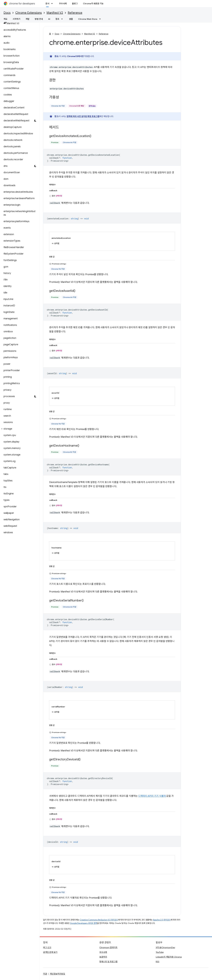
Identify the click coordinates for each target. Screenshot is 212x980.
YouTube (160, 952)
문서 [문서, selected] (47, 4)
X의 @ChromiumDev (165, 947)
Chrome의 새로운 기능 (93, 4)
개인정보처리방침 (57, 974)
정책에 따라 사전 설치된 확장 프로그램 (83, 116)
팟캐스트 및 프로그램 (108, 962)
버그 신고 (47, 947)
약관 (45, 974)
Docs (7, 13)
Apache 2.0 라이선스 (162, 920)
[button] (19, 429)
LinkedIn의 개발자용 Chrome (169, 957)
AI (49, 19)
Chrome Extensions (29, 13)
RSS (158, 962)
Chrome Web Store (88, 19)
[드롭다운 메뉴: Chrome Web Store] (101, 19)
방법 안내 (39, 19)
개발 (28, 19)
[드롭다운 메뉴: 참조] (63, 19)
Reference (75, 13)
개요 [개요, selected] (5, 19)
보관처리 (103, 957)
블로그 (75, 4)
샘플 (71, 19)
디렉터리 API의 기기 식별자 (152, 796)
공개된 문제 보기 (50, 952)
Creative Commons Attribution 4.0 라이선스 (99, 920)
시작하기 (16, 19)
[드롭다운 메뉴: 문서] (53, 4)
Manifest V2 (55, 13)
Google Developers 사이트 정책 (84, 923)
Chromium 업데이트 (108, 947)
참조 (57, 19)
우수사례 (63, 4)
